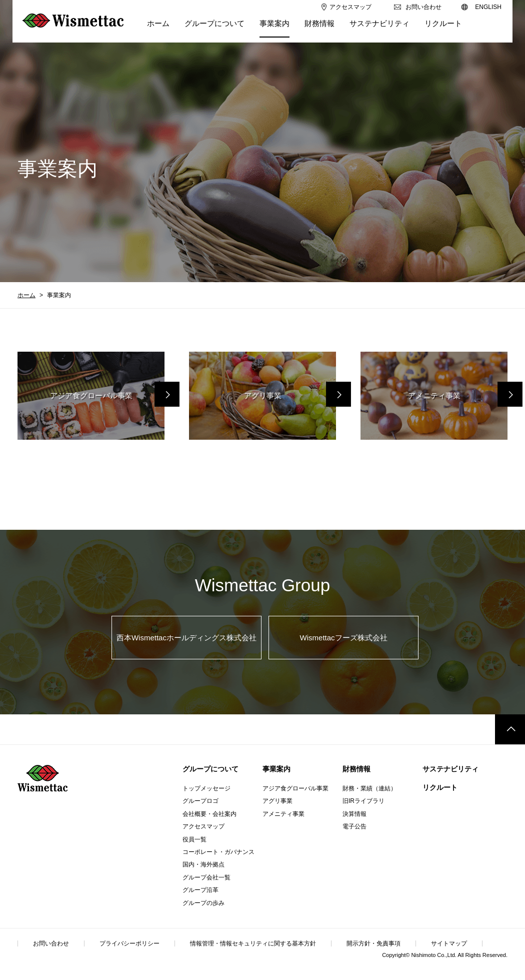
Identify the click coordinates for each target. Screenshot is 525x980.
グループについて (210, 769)
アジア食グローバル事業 (295, 788)
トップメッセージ (206, 788)
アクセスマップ (203, 826)
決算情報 (354, 814)
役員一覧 (194, 839)
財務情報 (356, 769)
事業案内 (276, 769)
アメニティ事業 (283, 814)
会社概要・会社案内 (209, 814)
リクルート (440, 787)
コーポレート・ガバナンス (218, 852)
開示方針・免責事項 (373, 943)
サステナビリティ (450, 769)
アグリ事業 (277, 801)
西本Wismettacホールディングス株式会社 (186, 638)
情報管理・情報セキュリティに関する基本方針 (253, 943)
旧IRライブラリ (363, 801)
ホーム (26, 295)
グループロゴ (200, 801)
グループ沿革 (200, 890)
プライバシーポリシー (129, 943)
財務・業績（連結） (369, 788)
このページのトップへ (510, 729)
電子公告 (354, 826)
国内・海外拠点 (203, 864)
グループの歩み (203, 903)
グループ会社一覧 (206, 877)
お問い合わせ (51, 943)
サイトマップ (449, 943)
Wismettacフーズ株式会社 (344, 638)
